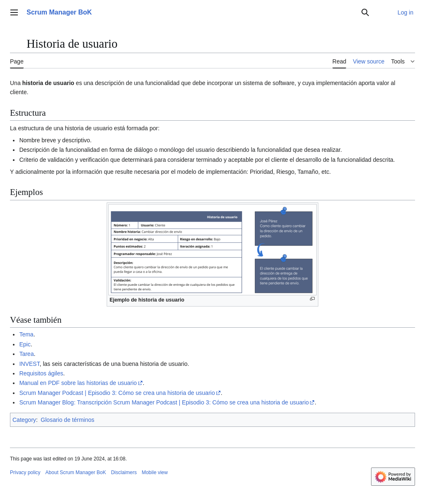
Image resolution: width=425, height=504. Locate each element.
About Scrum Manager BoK (76, 472)
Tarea (26, 354)
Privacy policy (25, 472)
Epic (25, 344)
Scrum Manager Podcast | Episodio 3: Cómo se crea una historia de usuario (117, 393)
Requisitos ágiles (41, 373)
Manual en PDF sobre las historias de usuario (78, 383)
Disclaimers (124, 472)
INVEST (29, 364)
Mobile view (155, 472)
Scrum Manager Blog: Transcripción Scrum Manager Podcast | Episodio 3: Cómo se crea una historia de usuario (164, 402)
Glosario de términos (67, 420)
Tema (26, 334)
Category (24, 420)
